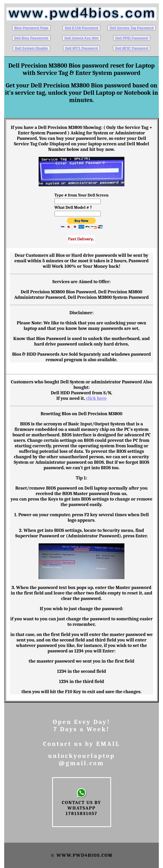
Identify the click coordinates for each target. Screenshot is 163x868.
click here (96, 398)
